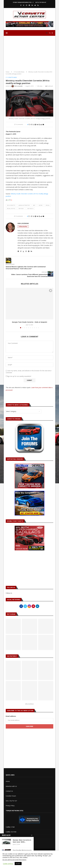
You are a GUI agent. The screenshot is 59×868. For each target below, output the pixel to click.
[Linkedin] (32, 5)
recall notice (11, 208)
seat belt (21, 208)
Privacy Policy (10, 806)
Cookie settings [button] (8, 864)
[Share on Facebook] (31, 125)
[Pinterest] (29, 5)
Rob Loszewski (23, 223)
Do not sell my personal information (14, 860)
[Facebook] (21, 5)
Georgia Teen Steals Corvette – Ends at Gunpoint (30, 322)
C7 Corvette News (19, 72)
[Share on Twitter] (33, 125)
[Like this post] (29, 125)
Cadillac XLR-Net (11, 832)
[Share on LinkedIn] (37, 125)
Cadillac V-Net (10, 827)
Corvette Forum (11, 796)
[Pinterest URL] (13, 670)
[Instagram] (26, 5)
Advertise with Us (11, 786)
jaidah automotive (24, 205)
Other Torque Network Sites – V (23, 2)
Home (8, 72)
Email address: (11, 716)
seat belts (30, 208)
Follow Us (9, 593)
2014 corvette (11, 205)
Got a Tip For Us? (41, 2)
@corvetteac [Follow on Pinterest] (30, 704)
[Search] (50, 33)
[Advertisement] (29, 53)
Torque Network (11, 837)
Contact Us (9, 791)
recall (48, 205)
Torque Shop (10, 841)
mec (34, 205)
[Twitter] (24, 5)
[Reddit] (35, 5)
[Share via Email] (43, 125)
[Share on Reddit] (41, 125)
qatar (41, 205)
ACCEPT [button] (18, 863)
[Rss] (38, 5)
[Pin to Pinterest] (35, 125)
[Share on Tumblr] (39, 125)
